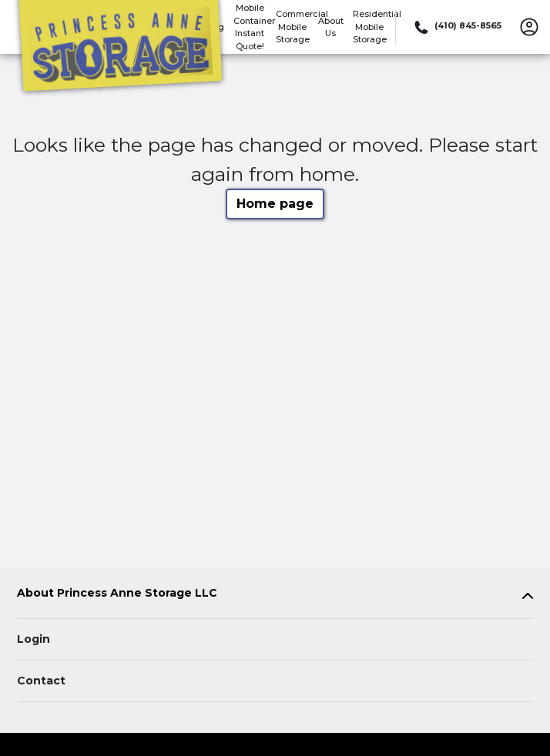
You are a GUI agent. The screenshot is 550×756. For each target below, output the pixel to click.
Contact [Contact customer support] (41, 681)
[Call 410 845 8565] (456, 27)
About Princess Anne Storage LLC (117, 593)
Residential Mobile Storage (377, 27)
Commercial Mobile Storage (302, 27)
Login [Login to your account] (34, 639)
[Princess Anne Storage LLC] (120, 49)
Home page (275, 204)
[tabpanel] (275, 596)
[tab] (275, 596)
